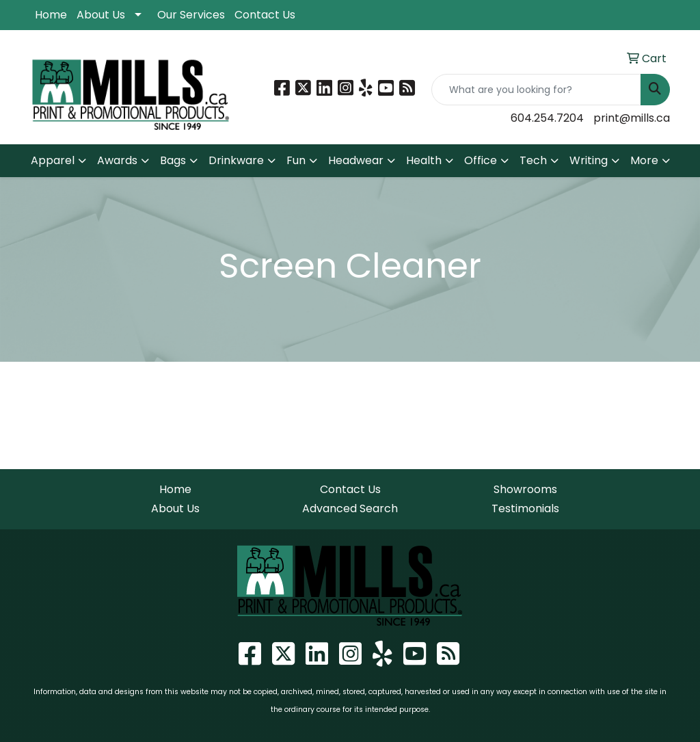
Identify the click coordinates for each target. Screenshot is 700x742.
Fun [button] (296, 160)
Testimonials (525, 508)
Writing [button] (589, 160)
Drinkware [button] (236, 160)
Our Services (191, 15)
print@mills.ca (632, 118)
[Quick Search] (536, 90)
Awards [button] (117, 160)
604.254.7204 (547, 118)
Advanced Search (350, 508)
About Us (101, 15)
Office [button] (481, 160)
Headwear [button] (356, 160)
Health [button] (424, 160)
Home (51, 15)
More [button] (644, 160)
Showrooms (525, 489)
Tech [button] (533, 160)
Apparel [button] (53, 160)
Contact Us (265, 15)
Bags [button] (173, 160)
